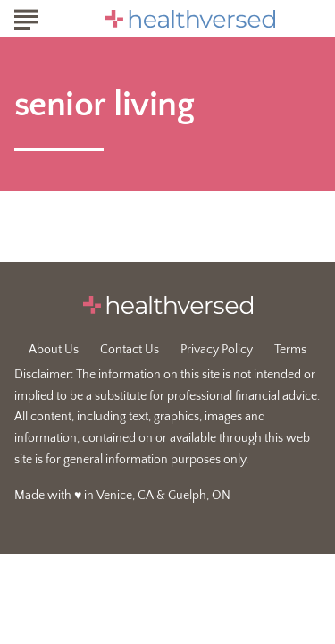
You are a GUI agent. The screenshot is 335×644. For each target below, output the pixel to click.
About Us (54, 350)
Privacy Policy (217, 350)
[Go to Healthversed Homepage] (190, 19)
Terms (290, 350)
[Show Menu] (26, 17)
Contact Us (130, 350)
